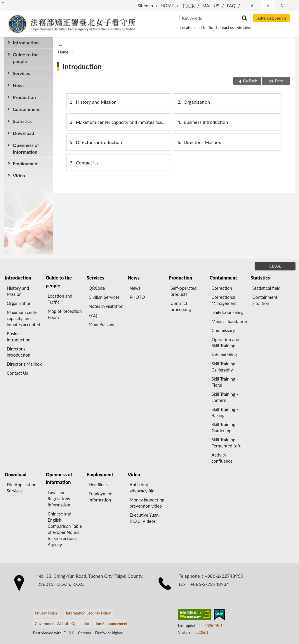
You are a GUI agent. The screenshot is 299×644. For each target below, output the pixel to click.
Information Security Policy (88, 613)
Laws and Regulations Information (59, 499)
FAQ (231, 6)
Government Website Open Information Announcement (81, 624)
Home (63, 52)
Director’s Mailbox (199, 142)
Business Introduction (202, 122)
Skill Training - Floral (225, 382)
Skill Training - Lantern (225, 397)
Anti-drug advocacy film (143, 488)
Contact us (225, 27)
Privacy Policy (46, 613)
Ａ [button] (268, 6)
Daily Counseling (227, 312)
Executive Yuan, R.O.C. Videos (145, 518)
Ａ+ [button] (283, 6)
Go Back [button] (250, 81)
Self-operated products (184, 291)
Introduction (26, 42)
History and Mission (93, 102)
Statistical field (267, 288)
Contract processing (181, 306)
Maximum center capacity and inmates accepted (120, 122)
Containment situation (265, 300)
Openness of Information (26, 148)
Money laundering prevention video (147, 503)
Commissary (223, 330)
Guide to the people (26, 58)
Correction (222, 288)
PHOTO (137, 297)
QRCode (97, 288)
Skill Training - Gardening (225, 427)
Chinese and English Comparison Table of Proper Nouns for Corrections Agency (65, 529)
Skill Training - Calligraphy (225, 367)
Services (21, 73)
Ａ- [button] (253, 6)
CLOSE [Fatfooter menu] (275, 266)
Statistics (22, 121)
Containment (26, 109)
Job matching (224, 355)
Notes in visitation (106, 306)
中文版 (188, 6)
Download (24, 133)
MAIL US (211, 6)
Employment (26, 163)
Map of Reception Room (65, 314)
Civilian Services (104, 297)
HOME (167, 6)
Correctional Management (224, 300)
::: (3, 3)
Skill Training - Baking (225, 412)
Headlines (98, 485)
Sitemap (145, 6)
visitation (245, 27)
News (19, 85)
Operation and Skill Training (225, 342)
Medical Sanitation (229, 321)
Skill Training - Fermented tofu (226, 443)
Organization (193, 102)
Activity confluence (222, 458)
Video (19, 175)
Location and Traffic (197, 27)
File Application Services (22, 488)
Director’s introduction (95, 142)
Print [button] (279, 81)
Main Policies (101, 324)
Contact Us (84, 163)
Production (24, 97)
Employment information (101, 497)
